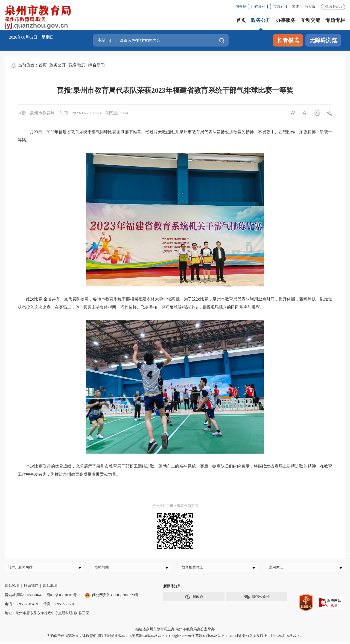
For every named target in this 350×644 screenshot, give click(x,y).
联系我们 (31, 588)
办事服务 (286, 20)
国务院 (241, 6)
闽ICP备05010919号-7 (63, 597)
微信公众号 (257, 599)
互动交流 (310, 20)
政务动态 (77, 65)
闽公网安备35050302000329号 (112, 597)
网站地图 (50, 588)
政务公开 (261, 20)
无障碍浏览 (323, 40)
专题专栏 (335, 20)
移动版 (310, 6)
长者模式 (288, 40)
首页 (241, 20)
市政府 (278, 6)
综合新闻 (97, 65)
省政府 (260, 6)
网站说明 (12, 588)
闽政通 (194, 599)
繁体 (296, 6)
